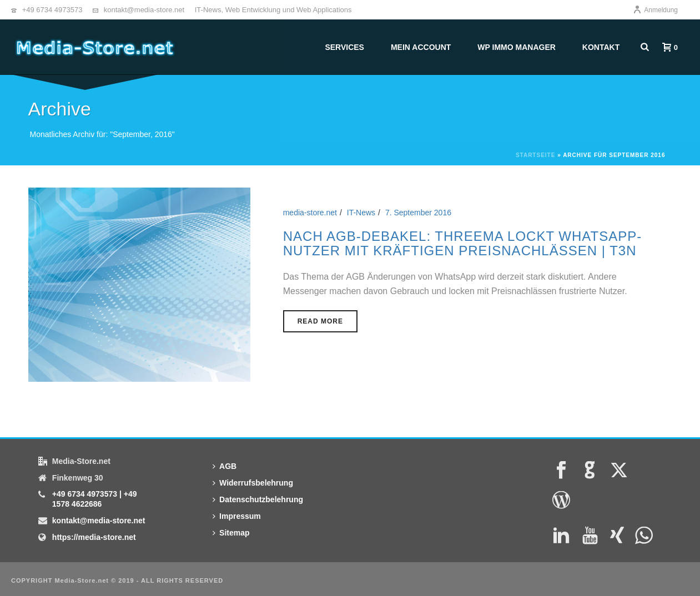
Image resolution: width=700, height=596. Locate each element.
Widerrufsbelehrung (253, 483)
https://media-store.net (94, 537)
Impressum (237, 516)
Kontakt (601, 47)
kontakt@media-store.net (144, 10)
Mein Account (421, 47)
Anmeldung (655, 10)
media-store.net (310, 213)
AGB (225, 466)
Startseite (535, 155)
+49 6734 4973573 (52, 10)
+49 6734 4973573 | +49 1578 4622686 (95, 499)
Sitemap (231, 533)
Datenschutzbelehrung (258, 499)
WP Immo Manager (517, 47)
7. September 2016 (418, 213)
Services (344, 47)
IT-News (361, 213)
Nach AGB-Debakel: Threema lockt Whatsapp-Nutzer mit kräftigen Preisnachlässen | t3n (462, 243)
